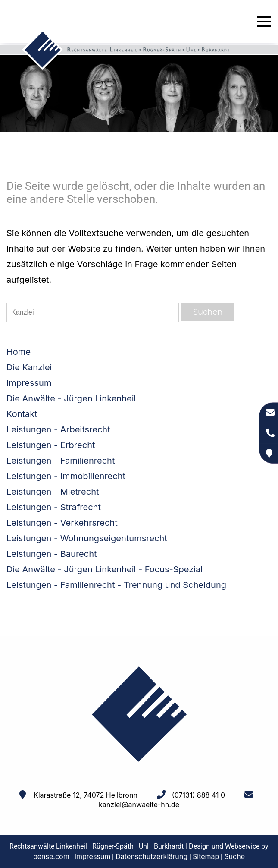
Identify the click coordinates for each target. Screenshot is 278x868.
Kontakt (22, 414)
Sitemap (206, 856)
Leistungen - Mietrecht (53, 492)
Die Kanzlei (29, 367)
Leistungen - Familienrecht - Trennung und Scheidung (116, 585)
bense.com (51, 856)
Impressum (29, 383)
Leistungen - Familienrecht (61, 461)
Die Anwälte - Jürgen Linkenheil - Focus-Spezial (105, 569)
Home (19, 352)
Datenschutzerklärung (151, 856)
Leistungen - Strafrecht (54, 507)
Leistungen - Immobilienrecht (66, 476)
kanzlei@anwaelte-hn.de (139, 805)
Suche (234, 856)
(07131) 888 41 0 (198, 795)
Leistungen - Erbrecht (51, 445)
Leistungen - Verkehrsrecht (62, 523)
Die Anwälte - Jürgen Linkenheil (71, 398)
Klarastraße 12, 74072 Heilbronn (86, 795)
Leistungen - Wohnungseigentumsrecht (87, 538)
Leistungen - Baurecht (52, 554)
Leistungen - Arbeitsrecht (58, 429)
